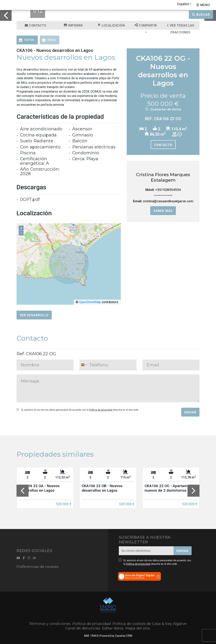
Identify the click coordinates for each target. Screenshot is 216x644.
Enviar (190, 412)
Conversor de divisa (163, 109)
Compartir (146, 25)
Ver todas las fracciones (181, 27)
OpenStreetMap (90, 302)
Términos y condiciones (50, 624)
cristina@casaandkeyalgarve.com (168, 201)
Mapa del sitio (138, 628)
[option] (45, 491)
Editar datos (113, 628)
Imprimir (73, 25)
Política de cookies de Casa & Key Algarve (150, 624)
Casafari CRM (124, 636)
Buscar (201, 15)
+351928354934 (168, 190)
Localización (111, 25)
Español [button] (183, 4)
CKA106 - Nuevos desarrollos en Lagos (55, 50)
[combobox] (84, 365)
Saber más (163, 211)
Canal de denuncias (83, 628)
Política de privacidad (101, 410)
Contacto (36, 25)
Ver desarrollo (34, 315)
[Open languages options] (203, 5)
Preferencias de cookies (38, 567)
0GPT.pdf (30, 199)
